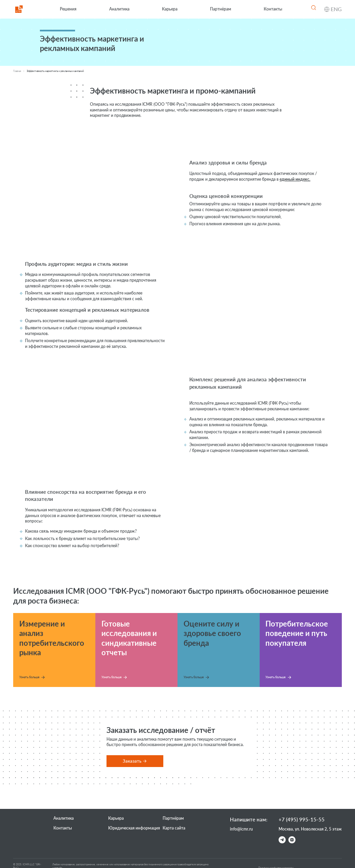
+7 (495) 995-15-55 (302, 819)
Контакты (273, 9)
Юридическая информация (134, 828)
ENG (336, 9)
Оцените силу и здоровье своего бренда (212, 633)
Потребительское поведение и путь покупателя (297, 633)
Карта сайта (174, 828)
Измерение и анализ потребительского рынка (52, 638)
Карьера (170, 9)
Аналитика (119, 9)
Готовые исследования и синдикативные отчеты (129, 638)
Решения (68, 9)
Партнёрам (221, 9)
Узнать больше (29, 677)
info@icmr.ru (241, 829)
